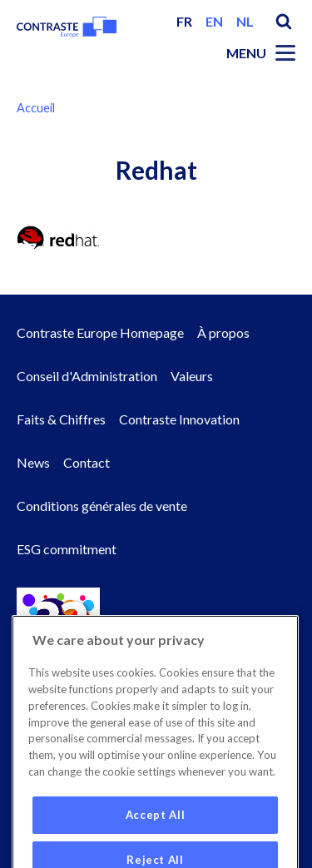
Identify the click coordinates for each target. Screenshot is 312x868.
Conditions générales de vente (102, 506)
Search (284, 22)
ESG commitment (67, 549)
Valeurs (192, 376)
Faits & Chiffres (61, 419)
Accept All (156, 839)
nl (245, 21)
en (214, 21)
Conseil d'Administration (87, 376)
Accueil (36, 108)
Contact (87, 462)
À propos (223, 332)
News (33, 462)
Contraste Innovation (179, 419)
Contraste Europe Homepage (100, 332)
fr (184, 21)
